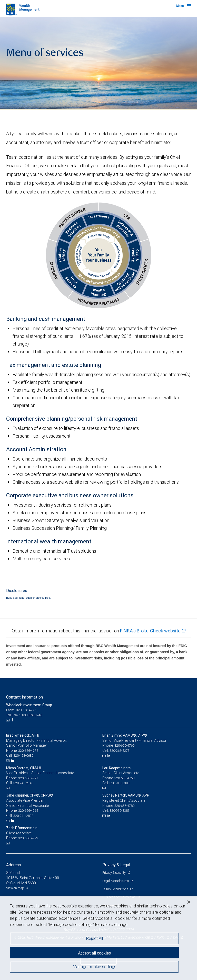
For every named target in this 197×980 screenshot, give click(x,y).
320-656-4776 (28, 751)
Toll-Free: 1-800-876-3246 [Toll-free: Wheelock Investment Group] (24, 715)
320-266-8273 (120, 751)
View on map (15, 888)
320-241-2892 (23, 816)
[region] (98, 938)
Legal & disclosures (116, 881)
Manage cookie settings (95, 967)
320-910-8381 (120, 811)
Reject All (95, 938)
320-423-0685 (23, 756)
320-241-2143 (23, 783)
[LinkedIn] (13, 761)
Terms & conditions (116, 889)
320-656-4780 (124, 806)
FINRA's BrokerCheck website (150, 631)
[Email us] (8, 720)
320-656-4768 (124, 778)
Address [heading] (13, 865)
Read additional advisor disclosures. (28, 598)
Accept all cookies (94, 953)
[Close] (189, 902)
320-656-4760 (124, 745)
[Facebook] (13, 720)
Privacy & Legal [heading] (116, 865)
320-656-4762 (28, 811)
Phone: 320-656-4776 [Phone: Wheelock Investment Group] (21, 710)
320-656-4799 (28, 838)
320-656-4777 (28, 778)
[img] (98, 63)
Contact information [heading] (24, 697)
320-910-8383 (120, 783)
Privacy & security (114, 873)
